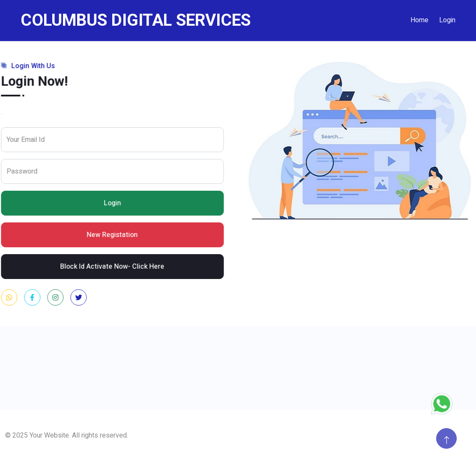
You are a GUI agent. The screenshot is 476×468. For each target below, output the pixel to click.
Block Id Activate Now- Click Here (114, 267)
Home (419, 20)
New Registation (114, 235)
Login (447, 20)
